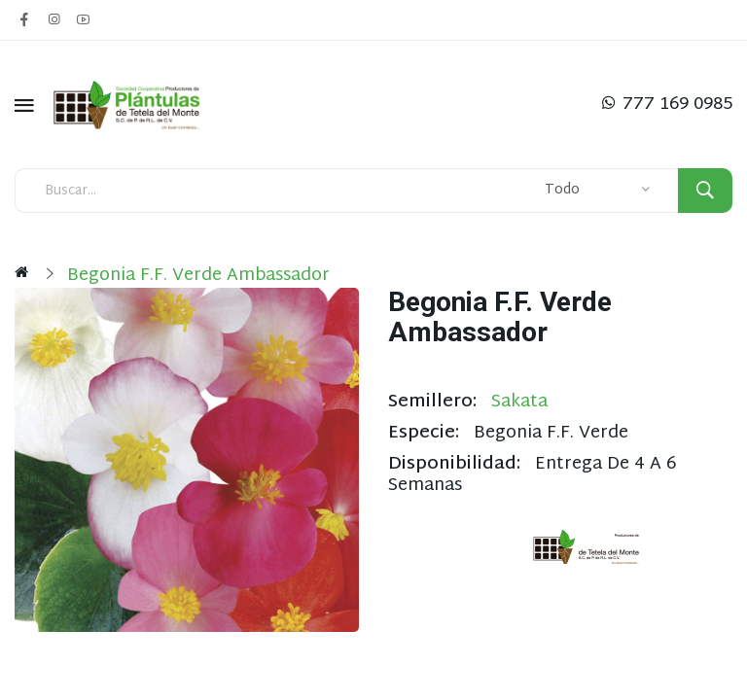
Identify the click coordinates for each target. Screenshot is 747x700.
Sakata (519, 402)
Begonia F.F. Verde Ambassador (198, 276)
